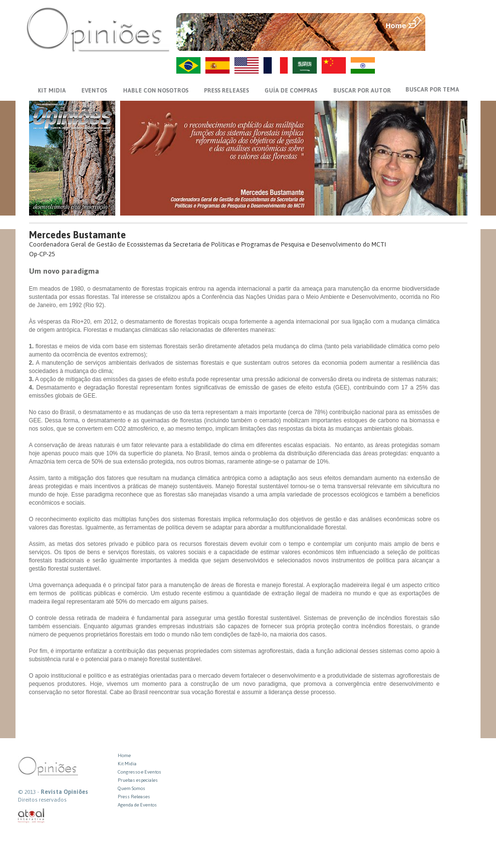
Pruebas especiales (138, 780)
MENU (447, 22)
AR (305, 65)
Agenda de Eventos (137, 805)
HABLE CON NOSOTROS (156, 91)
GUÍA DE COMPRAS (291, 91)
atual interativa (31, 816)
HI (363, 65)
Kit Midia (127, 764)
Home (124, 755)
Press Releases (134, 797)
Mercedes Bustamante (77, 235)
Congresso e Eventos (139, 772)
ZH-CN (334, 65)
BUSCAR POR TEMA (432, 90)
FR (276, 65)
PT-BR (188, 65)
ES (217, 65)
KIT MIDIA (52, 91)
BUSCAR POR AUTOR (362, 91)
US (247, 65)
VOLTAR (447, 42)
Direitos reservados (42, 800)
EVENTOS (94, 91)
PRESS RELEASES (226, 91)
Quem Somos (132, 788)
